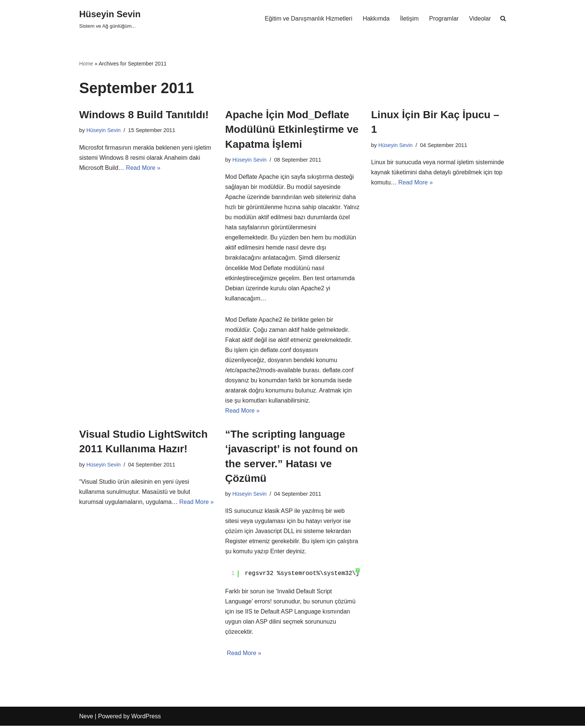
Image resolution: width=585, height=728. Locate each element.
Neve (86, 718)
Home (86, 64)
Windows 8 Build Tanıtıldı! (144, 115)
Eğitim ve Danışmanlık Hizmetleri (308, 19)
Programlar (444, 19)
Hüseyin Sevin (104, 130)
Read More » (144, 168)
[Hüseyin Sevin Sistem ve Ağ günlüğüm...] (110, 19)
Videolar (480, 19)
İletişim (409, 19)
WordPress (146, 718)
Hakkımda (376, 19)
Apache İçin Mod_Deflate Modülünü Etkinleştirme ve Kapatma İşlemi (292, 129)
